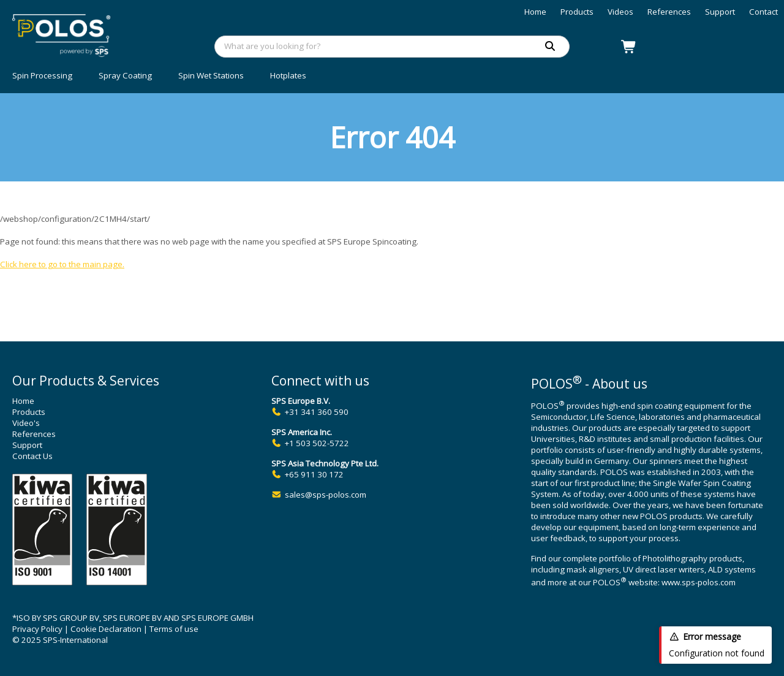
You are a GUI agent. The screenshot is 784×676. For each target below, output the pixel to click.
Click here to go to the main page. (62, 264)
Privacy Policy (37, 629)
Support (720, 12)
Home (535, 12)
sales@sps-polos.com (326, 495)
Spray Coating (125, 75)
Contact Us (32, 456)
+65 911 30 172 (314, 474)
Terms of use (174, 629)
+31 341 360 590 (317, 412)
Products (577, 12)
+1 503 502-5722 (317, 443)
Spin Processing (42, 75)
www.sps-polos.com (699, 583)
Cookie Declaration (106, 629)
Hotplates (288, 75)
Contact (763, 12)
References (669, 12)
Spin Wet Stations (211, 75)
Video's (26, 423)
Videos (620, 12)
